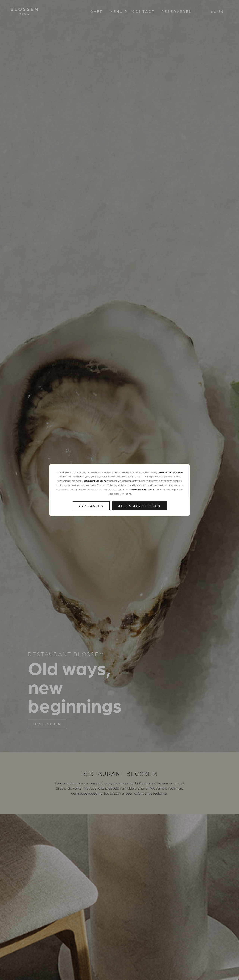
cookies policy (88, 485)
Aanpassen (91, 506)
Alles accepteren (139, 506)
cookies (157, 476)
